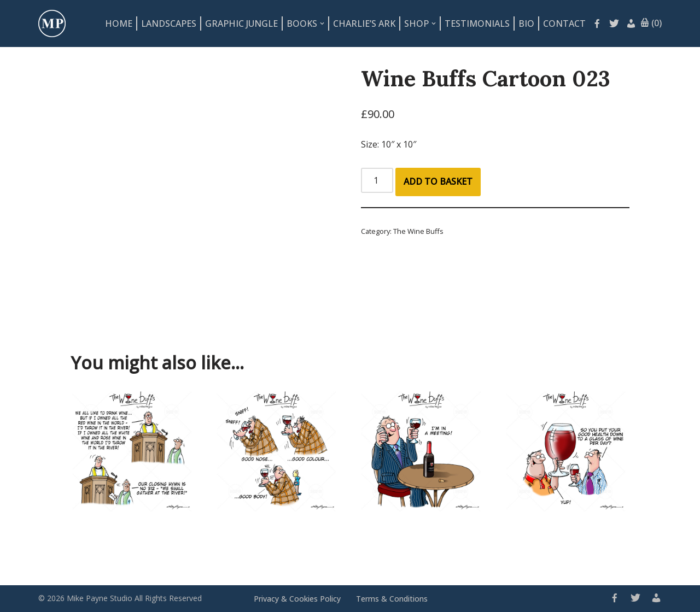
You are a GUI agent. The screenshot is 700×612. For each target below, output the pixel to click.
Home (119, 23)
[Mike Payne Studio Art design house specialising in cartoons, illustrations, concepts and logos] (52, 23)
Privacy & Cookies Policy (297, 599)
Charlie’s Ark (364, 23)
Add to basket (438, 181)
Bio (526, 23)
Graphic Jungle (241, 23)
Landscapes (169, 23)
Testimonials (477, 23)
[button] (322, 23)
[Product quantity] (377, 180)
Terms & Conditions (392, 599)
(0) (651, 23)
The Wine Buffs (418, 231)
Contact (564, 23)
